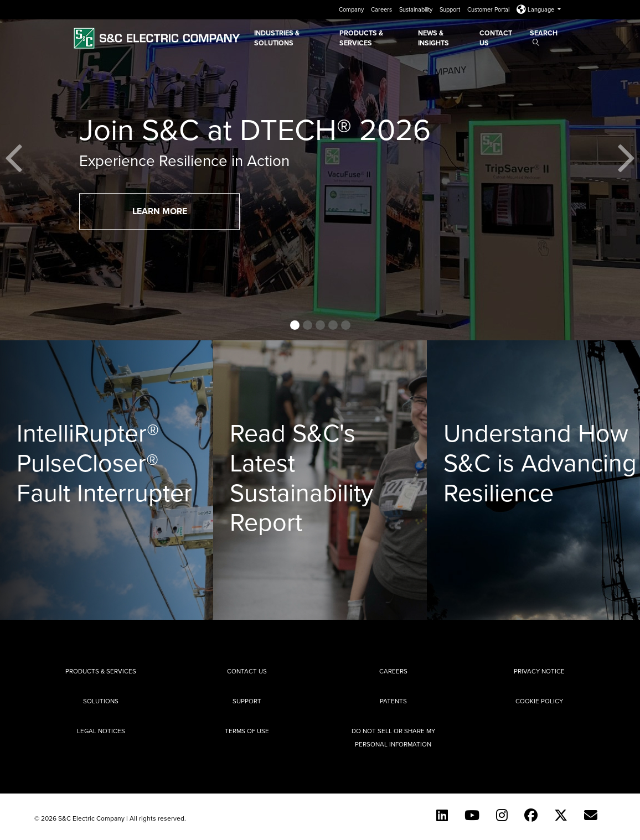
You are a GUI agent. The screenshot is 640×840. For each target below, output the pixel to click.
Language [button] (536, 9)
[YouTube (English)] (472, 815)
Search (544, 37)
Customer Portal (489, 9)
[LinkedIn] (442, 815)
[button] (14, 170)
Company (352, 9)
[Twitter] (561, 815)
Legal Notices (101, 731)
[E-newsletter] (591, 815)
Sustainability (417, 9)
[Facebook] (531, 815)
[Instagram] (502, 815)
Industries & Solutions (277, 38)
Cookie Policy (539, 701)
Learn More (160, 211)
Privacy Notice (539, 671)
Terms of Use (247, 731)
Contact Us (496, 38)
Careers (382, 9)
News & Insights (433, 38)
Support (451, 9)
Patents (393, 701)
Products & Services (361, 38)
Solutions (101, 701)
